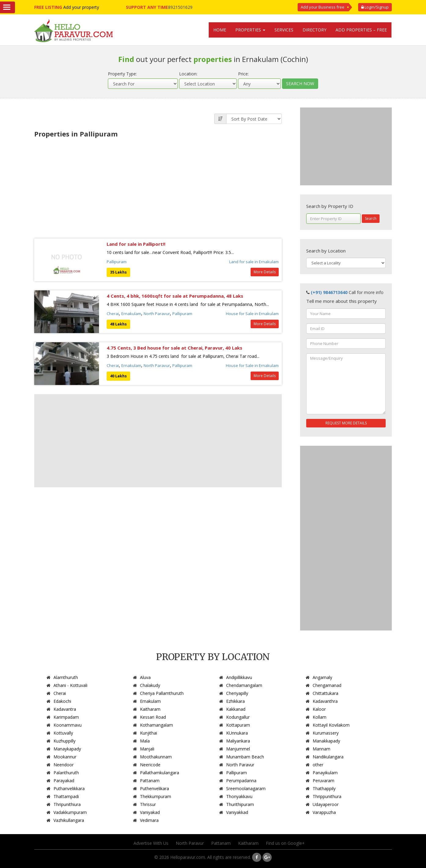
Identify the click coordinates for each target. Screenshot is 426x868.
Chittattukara (325, 693)
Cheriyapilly (237, 693)
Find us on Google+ (285, 843)
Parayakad (64, 781)
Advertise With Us (151, 843)
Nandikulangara (328, 757)
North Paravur (157, 314)
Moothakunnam (156, 757)
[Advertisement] (158, 187)
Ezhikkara (235, 701)
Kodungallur (238, 717)
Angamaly (322, 677)
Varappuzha (324, 812)
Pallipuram (117, 262)
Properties (250, 30)
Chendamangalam (244, 685)
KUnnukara (237, 733)
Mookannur (65, 757)
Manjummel (238, 749)
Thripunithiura (67, 804)
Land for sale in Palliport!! (136, 244)
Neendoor (64, 765)
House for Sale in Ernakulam (252, 314)
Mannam (321, 749)
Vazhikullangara (69, 820)
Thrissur (148, 804)
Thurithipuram (240, 804)
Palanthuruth (66, 773)
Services (284, 30)
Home (220, 30)
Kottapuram (238, 725)
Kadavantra (65, 709)
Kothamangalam (156, 725)
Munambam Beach (245, 757)
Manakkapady (326, 741)
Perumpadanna (241, 781)
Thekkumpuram (156, 796)
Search (371, 218)
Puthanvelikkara (69, 788)
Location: (188, 74)
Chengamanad (327, 685)
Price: (243, 74)
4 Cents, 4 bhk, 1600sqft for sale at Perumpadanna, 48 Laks (175, 296)
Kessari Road (153, 717)
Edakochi (62, 701)
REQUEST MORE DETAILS (346, 423)
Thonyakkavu (239, 796)
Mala (145, 741)
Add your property (81, 7)
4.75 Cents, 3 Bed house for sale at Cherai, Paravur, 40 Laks (174, 348)
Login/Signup (375, 7)
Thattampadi (66, 796)
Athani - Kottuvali (70, 685)
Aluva (145, 677)
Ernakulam (131, 314)
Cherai (113, 314)
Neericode (150, 765)
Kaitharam (150, 709)
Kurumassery (326, 733)
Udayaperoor (326, 804)
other (318, 765)
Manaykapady (67, 749)
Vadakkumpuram (70, 812)
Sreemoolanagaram (246, 788)
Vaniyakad (150, 812)
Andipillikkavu (239, 677)
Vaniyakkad (237, 812)
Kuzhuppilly (64, 741)
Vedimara (149, 820)
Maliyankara (238, 741)
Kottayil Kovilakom (331, 725)
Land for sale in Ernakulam (254, 262)
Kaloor (319, 709)
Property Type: (122, 74)
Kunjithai (149, 733)
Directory (314, 30)
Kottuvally (63, 733)
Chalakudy (150, 685)
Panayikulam (325, 773)
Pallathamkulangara (160, 773)
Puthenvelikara (154, 788)
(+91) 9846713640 (329, 292)
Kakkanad (236, 709)
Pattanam (150, 781)
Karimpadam (66, 717)
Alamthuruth (66, 677)
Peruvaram (323, 781)
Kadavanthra (325, 701)
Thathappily (324, 788)
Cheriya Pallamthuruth (162, 693)
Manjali (147, 749)
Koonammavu (68, 725)
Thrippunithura (327, 796)
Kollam (319, 717)
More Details (265, 272)
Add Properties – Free (361, 30)
